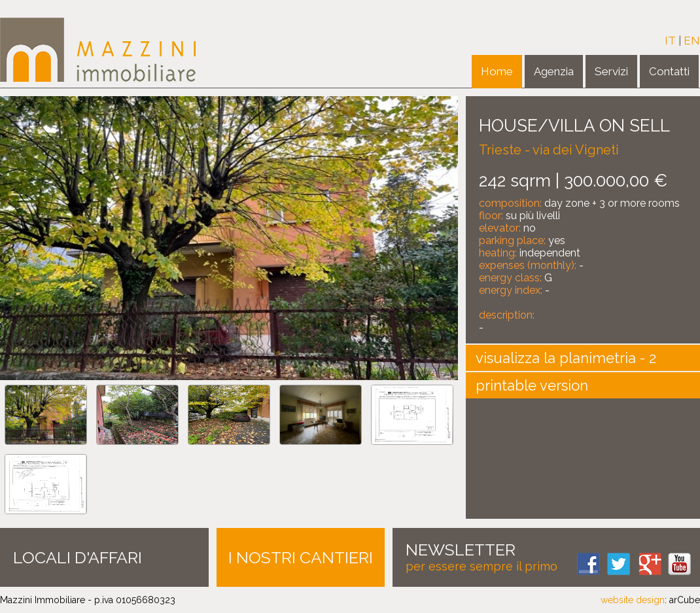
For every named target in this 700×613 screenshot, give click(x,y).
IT (670, 41)
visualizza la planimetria (556, 358)
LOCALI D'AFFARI (78, 557)
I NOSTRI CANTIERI (301, 557)
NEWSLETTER (461, 550)
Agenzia (554, 71)
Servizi (611, 71)
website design (633, 600)
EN (692, 41)
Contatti (669, 71)
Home (497, 71)
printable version (532, 385)
